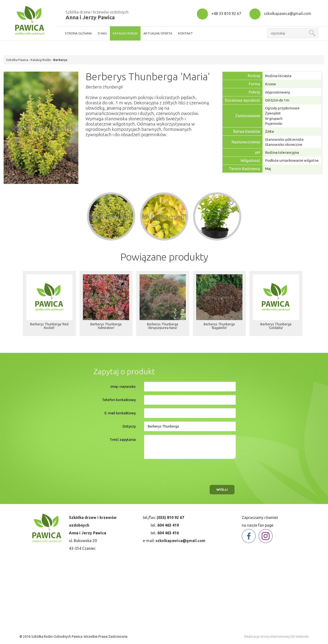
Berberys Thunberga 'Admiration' (106, 328)
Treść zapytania (123, 439)
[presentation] (180, 471)
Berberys (60, 60)
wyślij (222, 490)
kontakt (185, 33)
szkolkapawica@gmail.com (288, 13)
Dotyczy (129, 426)
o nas (102, 33)
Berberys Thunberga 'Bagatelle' (219, 328)
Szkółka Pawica (17, 60)
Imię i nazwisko (123, 386)
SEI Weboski (300, 637)
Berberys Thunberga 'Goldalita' (276, 328)
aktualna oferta (158, 33)
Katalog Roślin (41, 60)
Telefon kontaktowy (119, 400)
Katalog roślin (125, 33)
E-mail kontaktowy (120, 413)
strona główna (78, 33)
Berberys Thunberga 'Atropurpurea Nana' (163, 328)
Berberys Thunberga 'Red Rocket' (49, 328)
